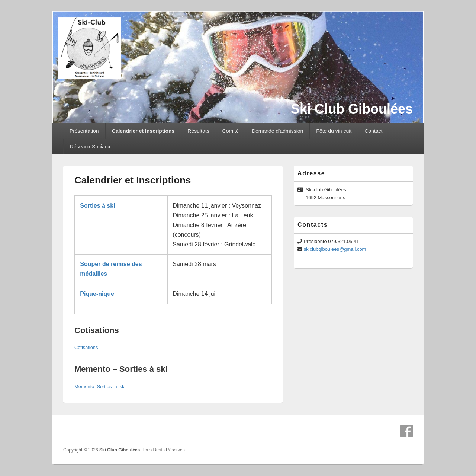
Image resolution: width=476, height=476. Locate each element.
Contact (373, 131)
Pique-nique (97, 294)
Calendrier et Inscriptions (143, 131)
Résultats (198, 131)
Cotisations (86, 347)
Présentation (84, 131)
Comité (231, 131)
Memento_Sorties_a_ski (100, 386)
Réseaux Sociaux (90, 147)
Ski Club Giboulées (352, 109)
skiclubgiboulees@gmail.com (335, 249)
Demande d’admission (278, 131)
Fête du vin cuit (334, 131)
